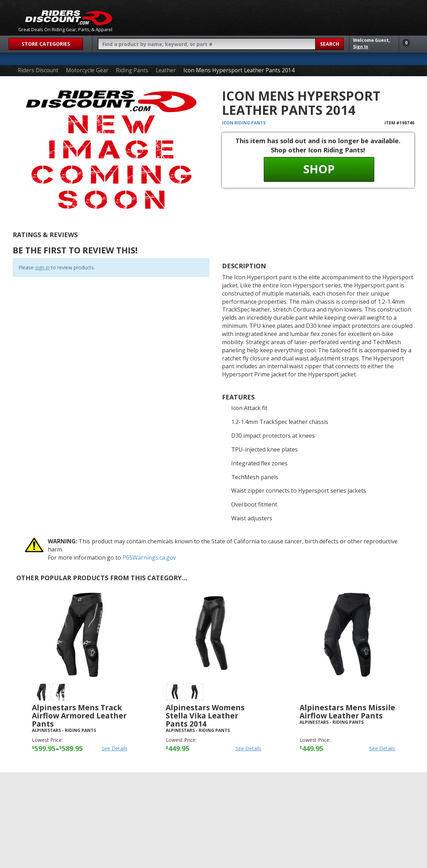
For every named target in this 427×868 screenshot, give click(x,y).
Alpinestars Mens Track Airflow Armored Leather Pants (79, 716)
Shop (319, 169)
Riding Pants (132, 70)
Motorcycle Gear (87, 70)
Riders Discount (38, 70)
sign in (42, 267)
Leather (166, 70)
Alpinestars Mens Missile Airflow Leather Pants (347, 712)
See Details (115, 748)
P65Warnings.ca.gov (149, 558)
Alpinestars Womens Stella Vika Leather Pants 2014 (205, 716)
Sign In (361, 47)
